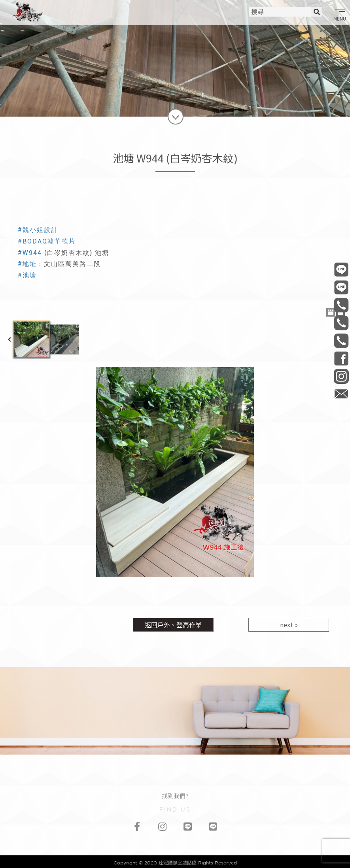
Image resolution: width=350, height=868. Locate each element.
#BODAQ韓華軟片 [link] (47, 241)
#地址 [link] (27, 264)
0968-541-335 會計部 (341, 341)
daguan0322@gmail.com (341, 394)
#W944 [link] (30, 253)
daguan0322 (341, 376)
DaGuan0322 (341, 358)
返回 (173, 625)
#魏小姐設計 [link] (38, 230)
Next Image (341, 472)
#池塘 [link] (27, 275)
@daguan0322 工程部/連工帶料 (341, 269)
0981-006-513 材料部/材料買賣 (341, 323)
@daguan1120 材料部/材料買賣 (341, 287)
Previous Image (9, 472)
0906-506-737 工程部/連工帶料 (341, 305)
